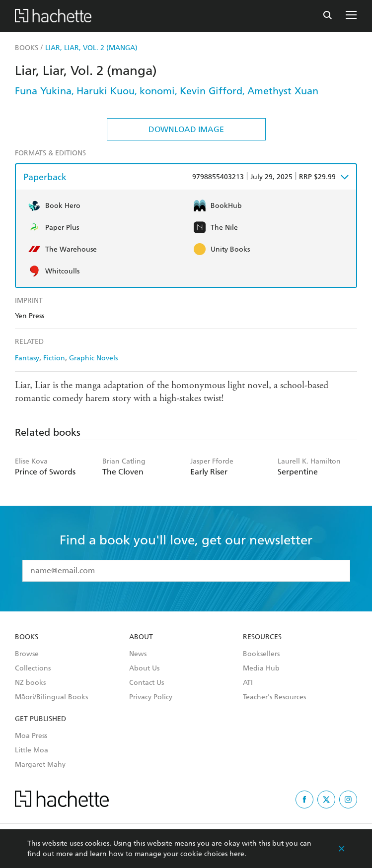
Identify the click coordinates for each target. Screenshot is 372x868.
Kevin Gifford (211, 91)
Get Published (40, 719)
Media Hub (261, 668)
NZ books (30, 683)
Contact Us (147, 683)
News (138, 654)
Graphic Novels (93, 358)
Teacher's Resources (274, 697)
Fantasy (27, 358)
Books (27, 637)
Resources (262, 637)
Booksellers (261, 654)
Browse (27, 654)
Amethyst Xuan (283, 91)
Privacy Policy (151, 697)
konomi (157, 91)
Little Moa (32, 750)
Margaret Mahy (40, 765)
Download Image (186, 129)
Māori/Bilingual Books (51, 697)
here (237, 854)
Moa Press (31, 736)
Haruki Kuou (106, 91)
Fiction (54, 358)
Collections (33, 668)
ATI (248, 683)
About (141, 637)
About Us (144, 668)
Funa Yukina (43, 91)
